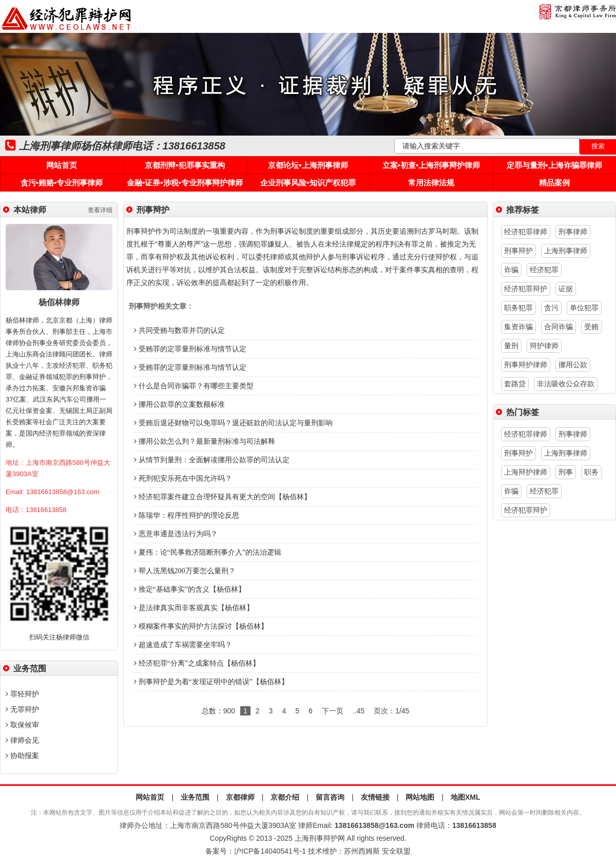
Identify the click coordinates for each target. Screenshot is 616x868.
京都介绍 (285, 797)
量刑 (511, 346)
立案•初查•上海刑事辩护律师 (431, 165)
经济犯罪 (544, 270)
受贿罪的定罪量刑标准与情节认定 (190, 349)
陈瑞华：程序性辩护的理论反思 (187, 515)
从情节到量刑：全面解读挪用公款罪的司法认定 (212, 460)
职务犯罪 (518, 308)
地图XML (466, 797)
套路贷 (515, 384)
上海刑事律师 (566, 251)
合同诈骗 (559, 327)
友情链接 (375, 797)
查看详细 (100, 210)
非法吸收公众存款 (566, 384)
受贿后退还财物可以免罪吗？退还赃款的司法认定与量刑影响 (233, 423)
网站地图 (420, 797)
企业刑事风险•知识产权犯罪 (308, 183)
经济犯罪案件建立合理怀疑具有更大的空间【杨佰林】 (223, 497)
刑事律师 (573, 232)
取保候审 (22, 725)
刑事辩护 (518, 251)
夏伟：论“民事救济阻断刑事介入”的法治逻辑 (208, 552)
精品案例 (554, 183)
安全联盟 (396, 851)
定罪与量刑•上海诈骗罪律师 (554, 165)
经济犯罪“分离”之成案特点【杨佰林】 (197, 663)
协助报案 (22, 756)
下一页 (333, 711)
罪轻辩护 (22, 694)
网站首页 (62, 165)
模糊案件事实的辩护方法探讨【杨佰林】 (201, 626)
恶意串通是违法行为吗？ (176, 534)
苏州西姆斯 (362, 851)
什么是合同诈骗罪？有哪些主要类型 (194, 386)
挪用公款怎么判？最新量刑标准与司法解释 (205, 441)
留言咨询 (330, 797)
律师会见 (22, 740)
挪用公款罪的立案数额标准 (179, 404)
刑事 (566, 472)
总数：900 (218, 711)
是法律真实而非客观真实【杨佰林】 (194, 608)
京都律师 (240, 797)
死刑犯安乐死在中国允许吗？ (183, 478)
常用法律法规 (431, 183)
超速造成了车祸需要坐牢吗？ (183, 645)
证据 (566, 289)
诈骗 (511, 270)
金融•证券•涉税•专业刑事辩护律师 (185, 183)
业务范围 (195, 797)
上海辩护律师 (526, 472)
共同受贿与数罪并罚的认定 (179, 331)
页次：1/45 (391, 711)
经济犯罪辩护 (526, 289)
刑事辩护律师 (526, 365)
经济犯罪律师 (526, 232)
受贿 (591, 327)
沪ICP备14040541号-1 (270, 851)
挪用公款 (573, 365)
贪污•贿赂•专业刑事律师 (62, 183)
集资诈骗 (518, 327)
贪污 (551, 308)
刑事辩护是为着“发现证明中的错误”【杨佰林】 (211, 682)
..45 (359, 711)
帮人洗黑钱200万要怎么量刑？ (185, 571)
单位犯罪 (584, 308)
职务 (591, 472)
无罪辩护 (22, 709)
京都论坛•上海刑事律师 (308, 165)
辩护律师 (544, 346)
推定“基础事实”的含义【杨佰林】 (190, 589)
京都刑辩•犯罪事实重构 (185, 165)
